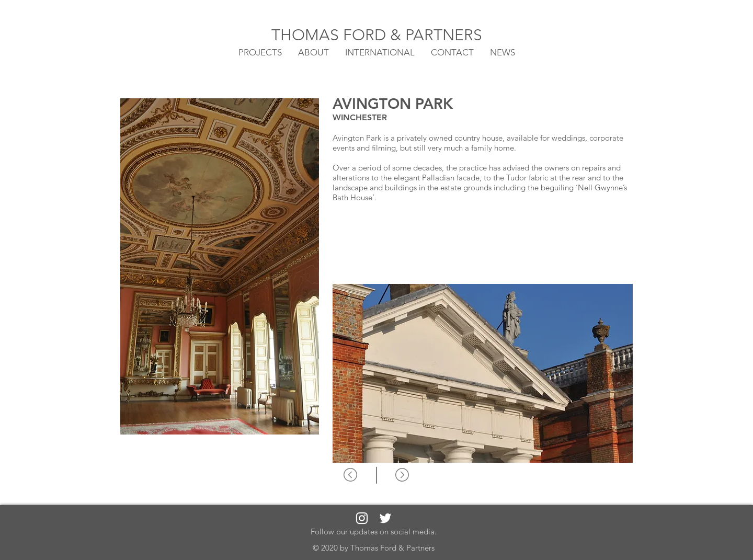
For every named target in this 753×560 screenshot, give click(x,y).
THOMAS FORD (331, 35)
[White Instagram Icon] (362, 518)
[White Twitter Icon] (385, 518)
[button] (380, 52)
